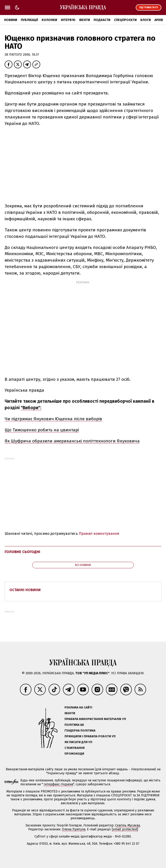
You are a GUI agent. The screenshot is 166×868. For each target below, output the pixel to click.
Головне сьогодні (22, 552)
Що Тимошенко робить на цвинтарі (42, 430)
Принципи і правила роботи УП (90, 736)
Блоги (146, 20)
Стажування (75, 748)
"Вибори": (31, 408)
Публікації (29, 20)
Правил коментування (99, 534)
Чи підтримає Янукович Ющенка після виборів (53, 419)
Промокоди (74, 754)
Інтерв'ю (68, 20)
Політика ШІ (74, 725)
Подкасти (102, 20)
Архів (159, 20)
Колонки (49, 20)
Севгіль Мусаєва (128, 825)
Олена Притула (74, 829)
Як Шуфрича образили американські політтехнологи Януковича (72, 441)
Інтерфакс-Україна (58, 784)
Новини (11, 20)
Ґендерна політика (80, 730)
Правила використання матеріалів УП (95, 719)
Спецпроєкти (125, 20)
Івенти (85, 20)
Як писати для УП (78, 742)
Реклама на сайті (78, 707)
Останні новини (25, 590)
